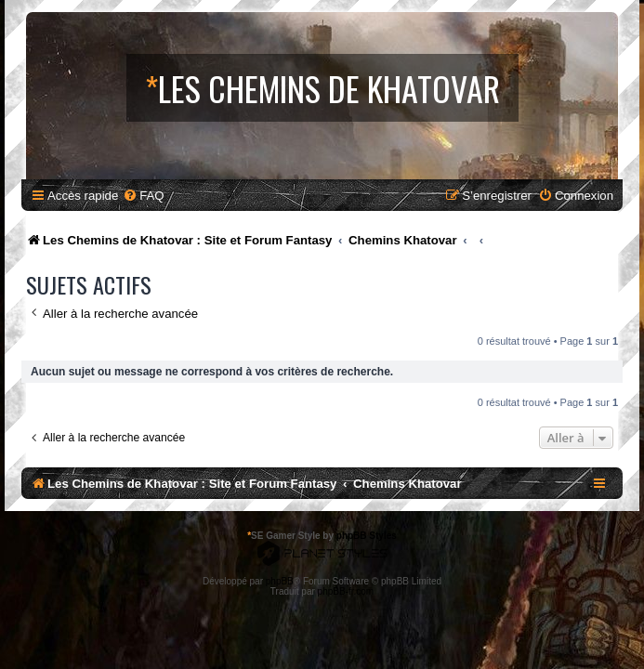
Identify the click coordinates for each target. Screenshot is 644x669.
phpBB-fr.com (346, 591)
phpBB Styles (367, 536)
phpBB (280, 581)
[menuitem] (143, 196)
